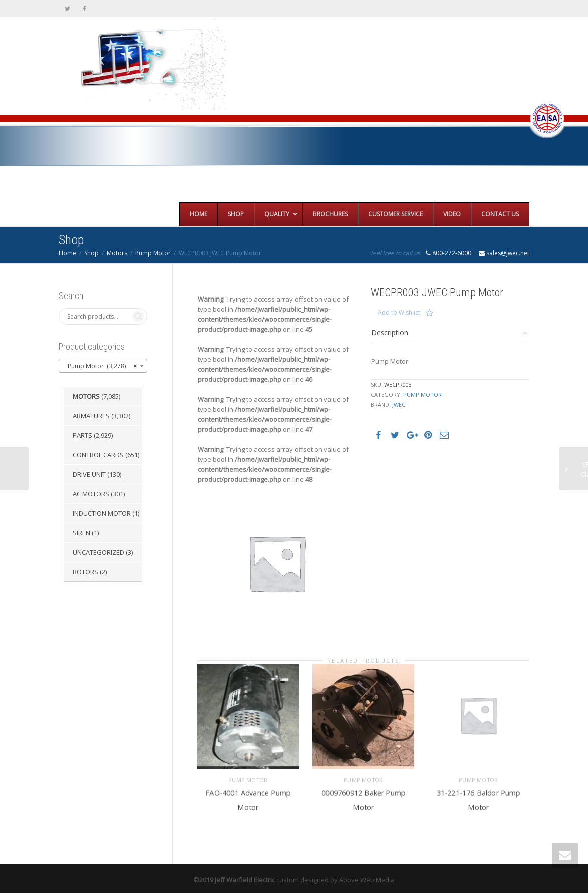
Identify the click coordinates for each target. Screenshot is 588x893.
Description (390, 332)
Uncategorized (98, 552)
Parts (82, 435)
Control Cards (98, 455)
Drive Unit (89, 474)
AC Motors (91, 494)
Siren (81, 533)
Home (67, 253)
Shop (91, 253)
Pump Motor (153, 253)
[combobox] (103, 366)
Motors (117, 253)
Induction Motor (102, 513)
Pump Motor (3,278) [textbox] (100, 366)
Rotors (85, 572)
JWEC (399, 404)
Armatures (91, 416)
